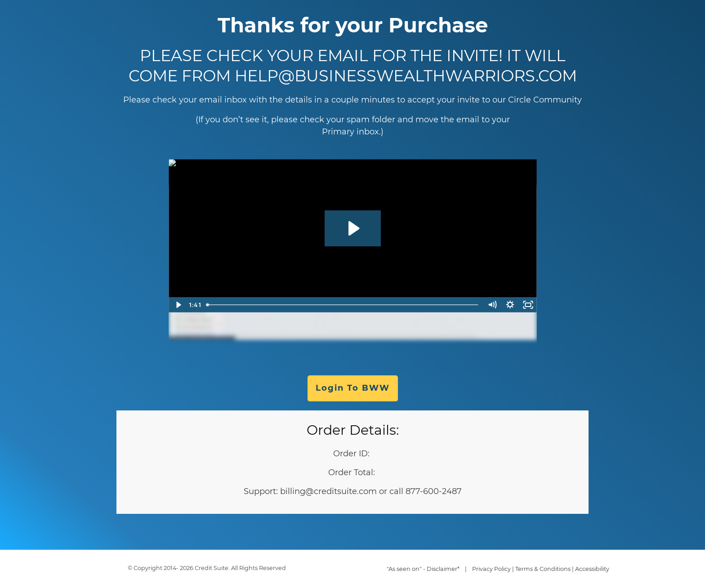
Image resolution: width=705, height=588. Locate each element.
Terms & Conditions (543, 569)
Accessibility (592, 569)
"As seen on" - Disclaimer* (423, 569)
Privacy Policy (491, 569)
